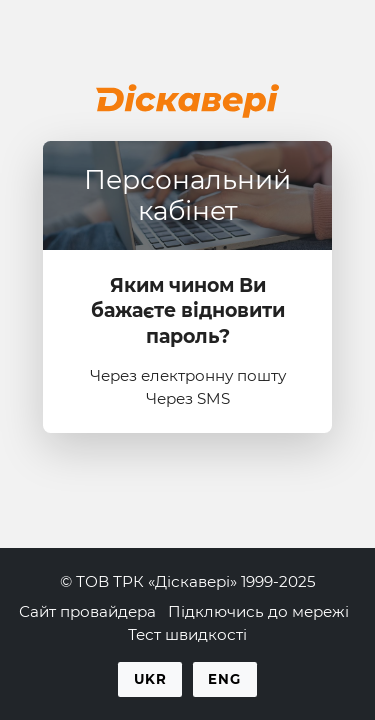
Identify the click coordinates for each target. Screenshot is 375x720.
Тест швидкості (187, 634)
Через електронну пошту (188, 375)
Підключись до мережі (258, 611)
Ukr (150, 679)
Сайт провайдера (87, 611)
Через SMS (188, 398)
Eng (224, 679)
